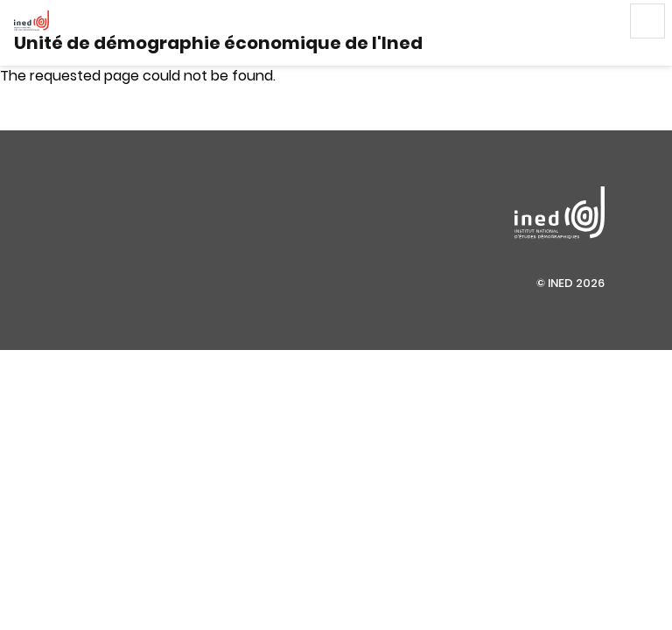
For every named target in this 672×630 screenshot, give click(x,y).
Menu (647, 21)
